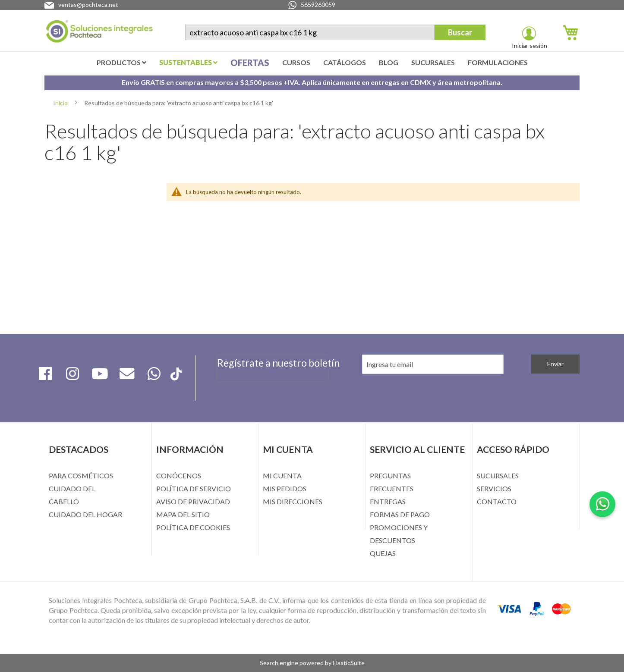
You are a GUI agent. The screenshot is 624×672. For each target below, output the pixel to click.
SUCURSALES (498, 476)
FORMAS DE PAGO (400, 514)
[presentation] (272, 386)
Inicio (61, 103)
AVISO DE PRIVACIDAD (193, 501)
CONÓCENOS (179, 476)
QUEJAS (383, 553)
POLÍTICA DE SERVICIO (194, 488)
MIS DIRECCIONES (293, 501)
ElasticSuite (349, 663)
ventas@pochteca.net (88, 5)
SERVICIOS (494, 488)
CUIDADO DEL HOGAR (85, 514)
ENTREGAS (388, 501)
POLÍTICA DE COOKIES (193, 527)
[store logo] (99, 33)
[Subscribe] (555, 364)
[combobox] (310, 32)
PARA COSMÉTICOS (81, 476)
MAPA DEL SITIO (183, 514)
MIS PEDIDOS (285, 488)
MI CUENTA (282, 476)
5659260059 (318, 5)
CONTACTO (497, 501)
